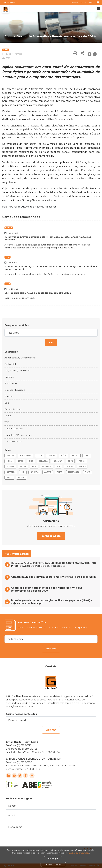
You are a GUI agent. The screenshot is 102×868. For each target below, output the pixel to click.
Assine (83, 2)
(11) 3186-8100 (9, 2)
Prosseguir (53, 859)
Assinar (51, 649)
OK (51, 342)
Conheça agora (51, 536)
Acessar (92, 2)
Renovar (74, 2)
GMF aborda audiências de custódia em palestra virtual (38, 293)
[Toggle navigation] (96, 9)
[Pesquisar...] (51, 333)
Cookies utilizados (53, 864)
